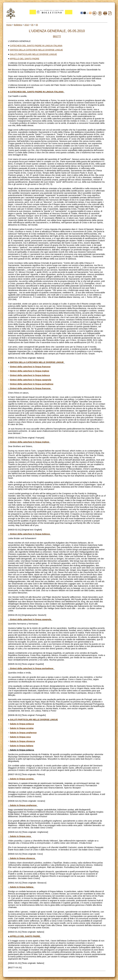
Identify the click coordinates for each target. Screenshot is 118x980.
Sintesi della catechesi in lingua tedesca (30, 375)
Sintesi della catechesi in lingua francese (30, 367)
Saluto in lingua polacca (22, 724)
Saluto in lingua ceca (20, 737)
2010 (27, 25)
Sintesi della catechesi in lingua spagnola (30, 380)
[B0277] (57, 36)
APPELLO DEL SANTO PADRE (25, 59)
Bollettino (18, 25)
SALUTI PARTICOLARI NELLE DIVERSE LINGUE (33, 54)
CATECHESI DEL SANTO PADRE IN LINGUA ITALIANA (36, 46)
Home (9, 25)
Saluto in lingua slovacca (22, 741)
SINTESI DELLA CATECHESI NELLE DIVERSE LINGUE (36, 50)
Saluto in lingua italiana (22, 746)
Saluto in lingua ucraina (22, 728)
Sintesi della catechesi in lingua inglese (29, 371)
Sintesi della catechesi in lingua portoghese (32, 384)
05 (32, 25)
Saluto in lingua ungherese (23, 733)
